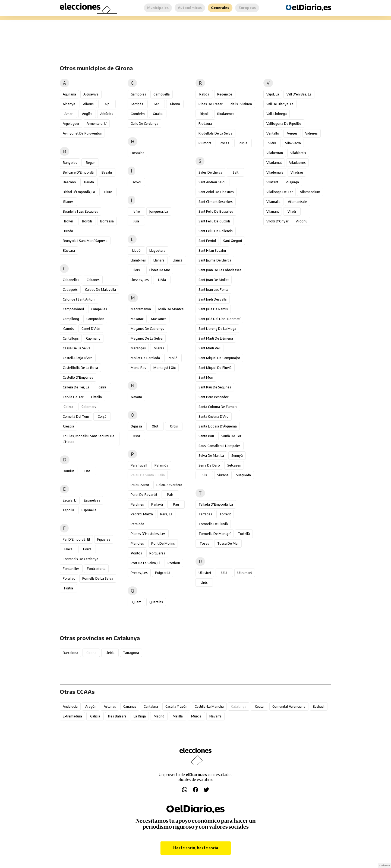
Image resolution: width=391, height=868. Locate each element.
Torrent (225, 514)
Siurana (223, 475)
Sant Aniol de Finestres (216, 192)
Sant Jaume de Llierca (215, 260)
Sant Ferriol (207, 241)
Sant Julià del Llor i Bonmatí (219, 319)
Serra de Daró (209, 465)
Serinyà (237, 456)
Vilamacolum (310, 192)
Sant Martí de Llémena (216, 338)
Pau (176, 504)
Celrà (102, 387)
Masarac (137, 319)
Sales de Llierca (210, 172)
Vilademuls (275, 172)
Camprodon (95, 319)
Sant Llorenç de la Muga (217, 329)
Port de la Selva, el (145, 563)
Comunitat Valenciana (289, 706)
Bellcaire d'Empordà (78, 172)
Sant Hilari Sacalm (212, 250)
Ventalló (273, 133)
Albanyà (69, 104)
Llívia (162, 280)
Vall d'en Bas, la (299, 94)
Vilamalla (273, 202)
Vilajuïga (292, 182)
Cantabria (151, 706)
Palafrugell (139, 465)
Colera (68, 407)
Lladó (136, 250)
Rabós (204, 94)
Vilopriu (302, 221)
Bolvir (69, 221)
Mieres (159, 348)
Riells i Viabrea (241, 104)
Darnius (69, 471)
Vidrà (272, 143)
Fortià (69, 588)
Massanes (159, 319)
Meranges (138, 348)
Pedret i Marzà (142, 514)
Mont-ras (138, 368)
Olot (155, 426)
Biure (108, 192)
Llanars (159, 260)
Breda (69, 231)
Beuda (89, 182)
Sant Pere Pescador (213, 397)
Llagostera (157, 250)
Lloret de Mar (160, 270)
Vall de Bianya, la (280, 104)
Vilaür (292, 211)
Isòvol (136, 182)
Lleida (110, 653)
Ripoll (204, 114)
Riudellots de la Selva (215, 133)
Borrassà (107, 221)
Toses (204, 543)
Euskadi (319, 706)
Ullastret (205, 573)
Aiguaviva (91, 94)
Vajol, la (273, 94)
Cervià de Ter (73, 397)
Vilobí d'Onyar (277, 221)
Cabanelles (71, 280)
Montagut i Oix (165, 368)
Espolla (69, 510)
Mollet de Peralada (145, 358)
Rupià (243, 143)
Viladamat (274, 163)
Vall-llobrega (277, 114)
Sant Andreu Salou (212, 182)
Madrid (159, 716)
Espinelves (92, 500)
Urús (204, 583)
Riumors (205, 143)
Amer (68, 114)
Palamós (161, 465)
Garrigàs (137, 104)
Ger (156, 104)
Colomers (89, 407)
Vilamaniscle (297, 202)
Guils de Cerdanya (144, 124)
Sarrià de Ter (231, 436)
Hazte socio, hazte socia (196, 848)
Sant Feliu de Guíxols (215, 221)
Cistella (96, 397)
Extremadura (72, 716)
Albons (88, 104)
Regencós (225, 94)
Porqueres (157, 553)
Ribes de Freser (210, 104)
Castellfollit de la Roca (80, 368)
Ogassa (136, 426)
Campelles (99, 309)
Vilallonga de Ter (280, 192)
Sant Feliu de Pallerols (216, 231)
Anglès (87, 114)
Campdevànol (73, 309)
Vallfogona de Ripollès (284, 124)
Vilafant (272, 182)
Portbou (174, 563)
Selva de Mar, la (211, 456)
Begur (90, 163)
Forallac (69, 578)
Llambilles (138, 260)
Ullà (224, 573)
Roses (224, 143)
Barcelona (70, 653)
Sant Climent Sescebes (216, 202)
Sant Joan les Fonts (213, 290)
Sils (204, 475)
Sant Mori (206, 377)
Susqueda (243, 475)
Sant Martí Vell (209, 348)
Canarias (130, 706)
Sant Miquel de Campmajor (219, 358)
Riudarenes (226, 114)
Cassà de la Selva (77, 348)
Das (87, 471)
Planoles (137, 543)
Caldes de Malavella (100, 290)
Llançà (178, 260)
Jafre (136, 211)
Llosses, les (140, 280)
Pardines (137, 504)
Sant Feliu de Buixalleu (216, 211)
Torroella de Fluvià (213, 524)
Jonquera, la (159, 211)
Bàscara (69, 250)
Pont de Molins (163, 543)
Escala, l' (70, 500)
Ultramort (245, 573)
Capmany (93, 338)
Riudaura (205, 124)
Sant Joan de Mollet (214, 280)
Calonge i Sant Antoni (79, 299)
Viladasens (297, 163)
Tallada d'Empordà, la (216, 504)
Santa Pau (206, 436)
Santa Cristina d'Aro (214, 417)
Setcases (234, 465)
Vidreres (311, 133)
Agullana (69, 94)
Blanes (68, 202)
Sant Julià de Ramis (213, 309)
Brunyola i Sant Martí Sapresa (85, 241)
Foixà (87, 549)
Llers (136, 270)
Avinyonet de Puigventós (82, 133)
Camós (69, 329)
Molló (173, 358)
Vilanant (273, 211)
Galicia (95, 716)
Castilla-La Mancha (209, 706)
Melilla (178, 716)
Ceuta (259, 706)
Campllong (71, 319)
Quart (136, 602)
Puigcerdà (163, 573)
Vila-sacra (293, 143)
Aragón (91, 706)
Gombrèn (138, 114)
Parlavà (157, 504)
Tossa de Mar (228, 543)
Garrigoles (138, 94)
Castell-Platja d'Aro (78, 358)
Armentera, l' (97, 124)
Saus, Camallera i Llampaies (220, 446)
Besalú (107, 172)
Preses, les (139, 573)
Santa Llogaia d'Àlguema (218, 426)
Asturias (110, 706)
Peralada (137, 524)
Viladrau (297, 172)
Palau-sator (140, 485)
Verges (292, 133)
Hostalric (137, 153)
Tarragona (131, 653)
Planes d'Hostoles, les (148, 534)
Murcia (196, 716)
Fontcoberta (96, 569)
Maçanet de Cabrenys (147, 329)
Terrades (205, 514)
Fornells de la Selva (98, 578)
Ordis (174, 426)
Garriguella (162, 94)
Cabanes (93, 280)
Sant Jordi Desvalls (213, 299)
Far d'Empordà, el (76, 539)
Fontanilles (71, 569)
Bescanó (69, 182)
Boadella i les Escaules (80, 211)
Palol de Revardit (144, 495)
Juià (136, 221)
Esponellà (89, 510)
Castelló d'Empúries (78, 377)
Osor (136, 436)
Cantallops (71, 338)
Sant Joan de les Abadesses (220, 270)
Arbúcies (107, 114)
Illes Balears (117, 716)
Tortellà (244, 534)
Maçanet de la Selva (147, 338)
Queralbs (156, 602)
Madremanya (141, 309)
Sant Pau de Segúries (215, 387)
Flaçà (68, 549)
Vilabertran (275, 153)
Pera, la (166, 514)
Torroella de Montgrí (215, 534)
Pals (170, 495)
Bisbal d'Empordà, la (79, 192)
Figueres (104, 539)
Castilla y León (176, 706)
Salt (236, 172)
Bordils (87, 221)
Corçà (102, 417)
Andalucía (70, 706)
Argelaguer (71, 124)
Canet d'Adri (91, 329)
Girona (175, 104)
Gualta (158, 114)
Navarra (215, 716)
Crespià (69, 426)
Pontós (136, 553)
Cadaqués (70, 290)
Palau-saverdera (169, 485)
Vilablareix (298, 153)
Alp (107, 104)
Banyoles (70, 163)
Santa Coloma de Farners (218, 407)
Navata (136, 397)
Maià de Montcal (171, 309)
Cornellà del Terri (76, 417)
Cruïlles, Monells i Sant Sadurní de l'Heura (89, 439)
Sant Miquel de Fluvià (215, 368)
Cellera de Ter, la (76, 387)
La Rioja (140, 716)
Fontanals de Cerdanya (81, 559)
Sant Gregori (233, 241)
